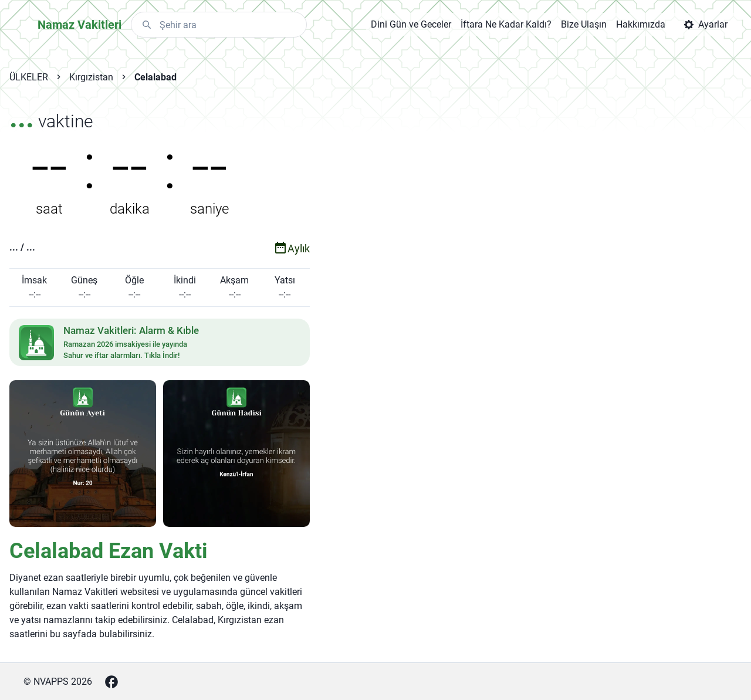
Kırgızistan (91, 77)
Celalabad (155, 77)
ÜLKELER (29, 77)
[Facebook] (111, 682)
